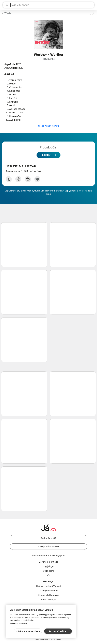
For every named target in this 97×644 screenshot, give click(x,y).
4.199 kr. (47, 155)
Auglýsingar (48, 566)
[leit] (48, 5)
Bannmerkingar (48, 600)
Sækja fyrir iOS (48, 538)
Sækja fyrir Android (48, 547)
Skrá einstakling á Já (48, 595)
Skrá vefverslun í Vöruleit (49, 586)
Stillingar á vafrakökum (29, 631)
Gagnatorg (48, 571)
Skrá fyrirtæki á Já (49, 591)
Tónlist (8, 13)
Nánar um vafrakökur (19, 624)
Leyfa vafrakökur (58, 631)
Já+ (49, 575)
